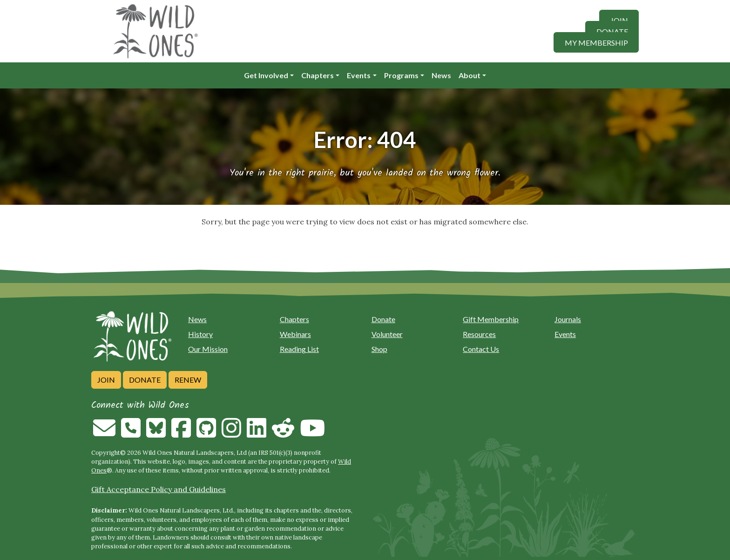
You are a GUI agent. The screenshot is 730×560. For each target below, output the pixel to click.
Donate (612, 31)
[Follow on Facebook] (181, 433)
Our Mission (208, 349)
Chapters (318, 75)
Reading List (299, 349)
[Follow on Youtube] (312, 433)
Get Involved (266, 75)
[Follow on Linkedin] (257, 433)
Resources (479, 334)
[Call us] (131, 433)
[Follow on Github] (206, 433)
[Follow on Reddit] (283, 433)
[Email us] (104, 433)
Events (359, 75)
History (200, 334)
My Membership (596, 42)
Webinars (295, 334)
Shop (379, 349)
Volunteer (387, 334)
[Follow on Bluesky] (156, 433)
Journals (568, 319)
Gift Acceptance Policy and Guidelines (159, 489)
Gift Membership (491, 319)
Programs (401, 75)
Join (619, 20)
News (441, 75)
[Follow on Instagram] (231, 433)
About (470, 75)
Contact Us (481, 349)
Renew (188, 380)
